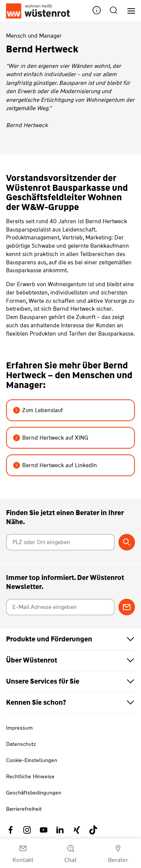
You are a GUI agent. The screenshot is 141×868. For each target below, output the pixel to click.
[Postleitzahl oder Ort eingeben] (61, 542)
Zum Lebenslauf (38, 410)
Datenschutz (21, 744)
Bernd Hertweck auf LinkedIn (55, 465)
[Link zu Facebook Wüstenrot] (11, 830)
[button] (97, 11)
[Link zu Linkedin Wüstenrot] (60, 830)
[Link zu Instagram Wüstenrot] (27, 830)
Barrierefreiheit (24, 809)
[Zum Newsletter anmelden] (127, 607)
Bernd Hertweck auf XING (51, 438)
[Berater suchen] (127, 542)
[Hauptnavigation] (128, 11)
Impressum (19, 728)
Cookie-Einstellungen (32, 760)
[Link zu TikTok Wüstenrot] (93, 830)
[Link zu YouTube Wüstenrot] (44, 830)
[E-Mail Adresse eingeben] (61, 607)
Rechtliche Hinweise (30, 776)
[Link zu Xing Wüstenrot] (77, 830)
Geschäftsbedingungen (34, 793)
